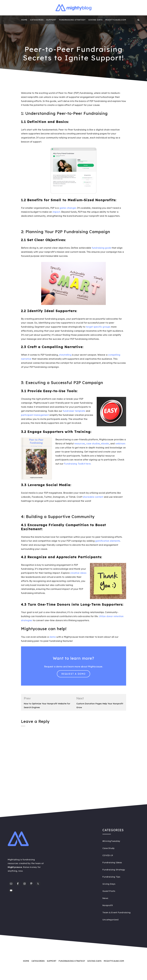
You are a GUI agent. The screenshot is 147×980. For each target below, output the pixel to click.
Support (51, 20)
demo (53, 637)
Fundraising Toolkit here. (77, 464)
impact (56, 212)
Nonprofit (108, 905)
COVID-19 (108, 855)
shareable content (93, 497)
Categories (37, 20)
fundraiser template (74, 411)
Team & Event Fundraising (116, 913)
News (105, 898)
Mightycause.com (116, 20)
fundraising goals (101, 248)
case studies (93, 444)
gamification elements (108, 541)
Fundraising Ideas (112, 863)
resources (80, 444)
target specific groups (98, 327)
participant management (35, 415)
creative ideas (78, 573)
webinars (120, 444)
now (21, 871)
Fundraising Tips (111, 877)
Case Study (108, 848)
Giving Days (96, 20)
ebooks (105, 444)
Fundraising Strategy (72, 20)
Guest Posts (109, 891)
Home (24, 20)
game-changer (68, 208)
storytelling (65, 355)
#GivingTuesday (111, 841)
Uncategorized (110, 920)
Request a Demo (74, 674)
